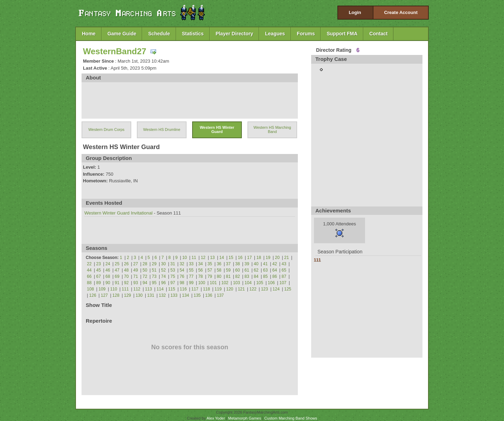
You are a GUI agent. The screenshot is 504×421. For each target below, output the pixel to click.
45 (99, 270)
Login (355, 12)
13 (212, 258)
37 (228, 264)
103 (237, 283)
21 (286, 258)
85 (265, 276)
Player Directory (234, 34)
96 (163, 283)
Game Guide (122, 34)
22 (89, 264)
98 (182, 283)
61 (247, 270)
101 (213, 283)
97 (173, 283)
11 (194, 258)
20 (277, 258)
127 (104, 295)
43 (284, 264)
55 (191, 270)
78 (200, 276)
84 (256, 276)
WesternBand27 (115, 51)
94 (145, 283)
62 (256, 270)
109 (102, 289)
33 (191, 264)
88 (89, 283)
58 (219, 270)
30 (163, 264)
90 (108, 283)
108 (90, 289)
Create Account (401, 12)
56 (200, 270)
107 (283, 283)
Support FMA (342, 34)
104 (248, 283)
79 (210, 276)
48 (126, 270)
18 (259, 258)
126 (93, 295)
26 (126, 264)
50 (145, 270)
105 (260, 283)
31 (173, 264)
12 (203, 258)
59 (228, 270)
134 (185, 295)
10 (185, 258)
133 (174, 295)
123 (265, 289)
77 (191, 276)
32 (182, 264)
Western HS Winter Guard (217, 129)
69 (117, 276)
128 (116, 295)
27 (136, 264)
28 (145, 264)
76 (182, 276)
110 (114, 289)
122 (253, 289)
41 (265, 264)
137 (220, 295)
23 (99, 264)
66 (89, 276)
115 (171, 289)
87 (284, 276)
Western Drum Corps (106, 129)
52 (163, 270)
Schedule (159, 34)
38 (237, 264)
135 (197, 295)
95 (154, 283)
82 (237, 276)
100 (202, 283)
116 (183, 289)
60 (237, 270)
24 (108, 264)
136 (209, 295)
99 (191, 283)
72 (145, 276)
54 (182, 270)
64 (275, 270)
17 (249, 258)
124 (276, 289)
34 (200, 264)
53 (173, 270)
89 (99, 283)
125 (288, 289)
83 (247, 276)
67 (99, 276)
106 (271, 283)
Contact (378, 34)
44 (89, 270)
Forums (306, 34)
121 (241, 289)
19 (268, 258)
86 (275, 276)
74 (163, 276)
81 (228, 276)
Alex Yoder (216, 418)
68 (108, 276)
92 (126, 283)
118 (206, 289)
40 (256, 264)
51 (154, 270)
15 (231, 258)
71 (136, 276)
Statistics (193, 34)
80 (219, 276)
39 (247, 264)
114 (160, 289)
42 (275, 264)
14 (222, 258)
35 (210, 264)
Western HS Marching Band (272, 129)
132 (162, 295)
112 (137, 289)
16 (240, 258)
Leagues (275, 34)
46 (108, 270)
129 (127, 295)
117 (195, 289)
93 (136, 283)
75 (173, 276)
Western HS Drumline (162, 129)
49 (136, 270)
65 (284, 270)
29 (154, 264)
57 (210, 270)
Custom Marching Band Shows (291, 418)
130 (139, 295)
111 (125, 289)
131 (151, 295)
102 (225, 283)
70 (126, 276)
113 (148, 289)
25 (117, 264)
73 (154, 276)
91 (117, 283)
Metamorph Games (245, 418)
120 (230, 289)
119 (218, 289)
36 (219, 264)
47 (117, 270)
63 (265, 270)
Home (89, 34)
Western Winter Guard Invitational (118, 213)
